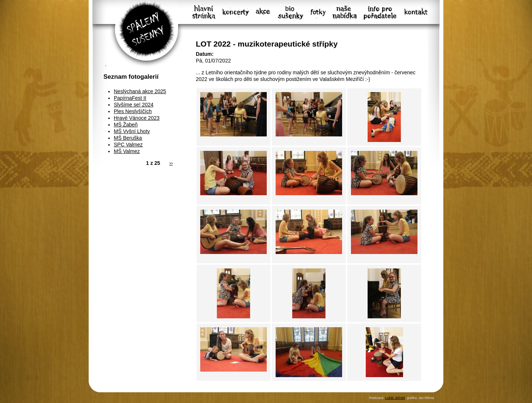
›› (171, 163)
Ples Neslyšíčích (133, 111)
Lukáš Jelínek (395, 398)
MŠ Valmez (127, 151)
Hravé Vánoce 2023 (137, 118)
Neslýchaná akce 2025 (140, 91)
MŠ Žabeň (126, 125)
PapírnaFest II (130, 98)
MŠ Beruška (128, 138)
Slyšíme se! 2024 (134, 105)
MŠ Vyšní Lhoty (132, 131)
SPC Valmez (128, 145)
